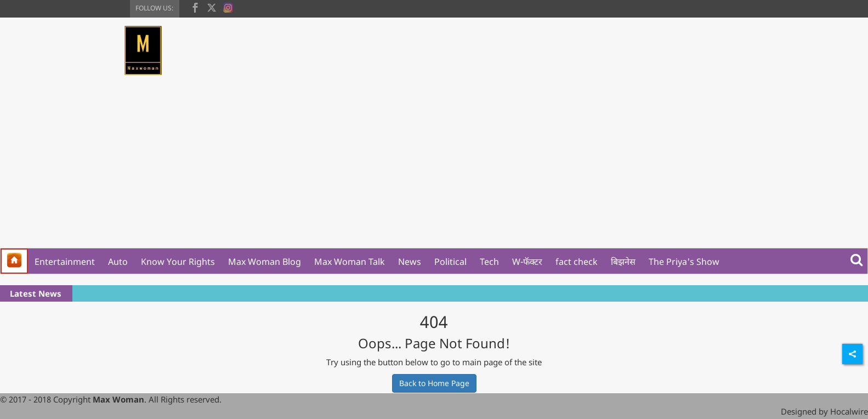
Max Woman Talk (350, 262)
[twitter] (212, 7)
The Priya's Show (684, 262)
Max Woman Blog (265, 262)
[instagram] (228, 7)
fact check (577, 262)
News (410, 262)
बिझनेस (623, 262)
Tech (489, 262)
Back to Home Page (434, 383)
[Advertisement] (434, 166)
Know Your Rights (178, 262)
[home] (14, 261)
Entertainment (65, 262)
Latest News (36, 293)
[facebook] (195, 7)
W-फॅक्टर (527, 262)
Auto (118, 262)
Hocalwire (849, 411)
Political (450, 262)
